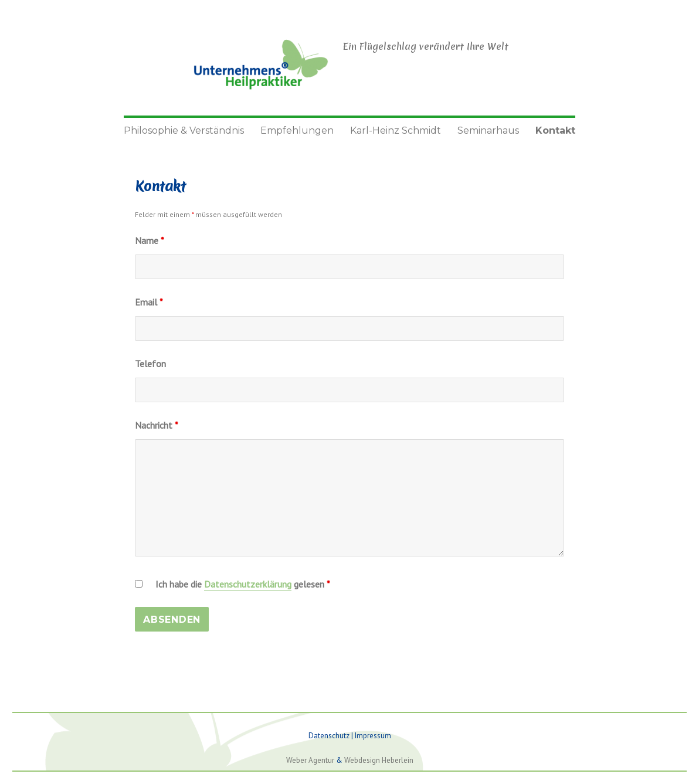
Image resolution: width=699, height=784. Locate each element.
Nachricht (157, 425)
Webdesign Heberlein (379, 760)
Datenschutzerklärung (248, 584)
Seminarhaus (488, 130)
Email (149, 302)
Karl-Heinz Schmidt (396, 130)
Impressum (373, 736)
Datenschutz (329, 736)
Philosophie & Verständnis (184, 130)
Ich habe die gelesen (243, 584)
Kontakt (555, 130)
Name (150, 240)
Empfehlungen (297, 130)
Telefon (150, 364)
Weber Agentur (310, 760)
